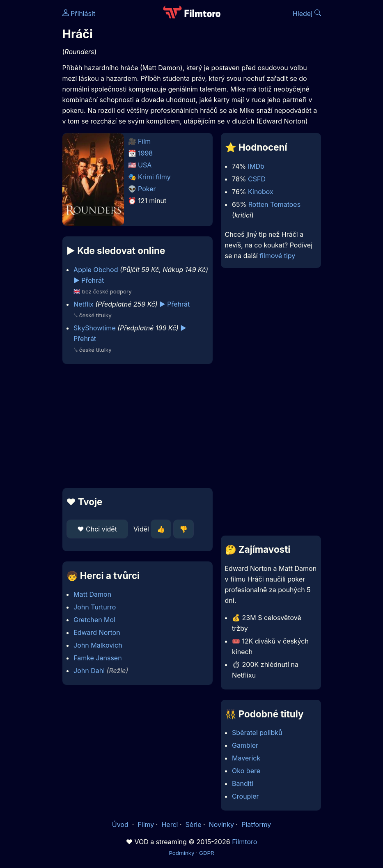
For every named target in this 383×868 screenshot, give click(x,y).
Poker (147, 189)
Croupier (245, 796)
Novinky (221, 824)
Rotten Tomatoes (274, 204)
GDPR (207, 853)
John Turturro (95, 607)
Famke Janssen (98, 658)
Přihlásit (79, 14)
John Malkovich (98, 645)
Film (144, 141)
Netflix (84, 304)
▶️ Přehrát (89, 280)
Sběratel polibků (257, 733)
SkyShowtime (95, 328)
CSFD (257, 179)
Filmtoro (244, 842)
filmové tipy (277, 256)
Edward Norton (97, 632)
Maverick (246, 758)
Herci (170, 824)
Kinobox (261, 192)
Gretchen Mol (94, 620)
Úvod (121, 824)
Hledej (307, 14)
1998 (145, 153)
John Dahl (89, 671)
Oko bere (246, 771)
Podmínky (181, 853)
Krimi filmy (154, 177)
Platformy (256, 824)
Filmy (146, 824)
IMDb (256, 166)
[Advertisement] (135, 426)
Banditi (243, 783)
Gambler (245, 745)
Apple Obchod (96, 270)
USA (145, 165)
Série (194, 824)
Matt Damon (92, 594)
